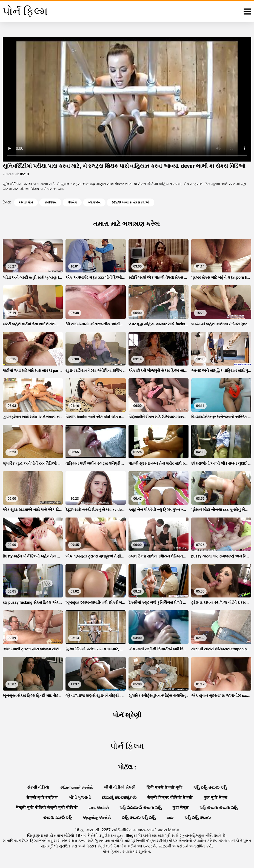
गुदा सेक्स (181, 807)
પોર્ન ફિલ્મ (111, 852)
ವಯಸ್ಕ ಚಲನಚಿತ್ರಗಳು (119, 797)
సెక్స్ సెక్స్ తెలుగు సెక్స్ (210, 787)
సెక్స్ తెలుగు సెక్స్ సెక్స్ (139, 817)
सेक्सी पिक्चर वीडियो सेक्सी (170, 797)
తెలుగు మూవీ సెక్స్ (58, 817)
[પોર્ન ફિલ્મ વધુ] (247, 12)
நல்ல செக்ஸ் (99, 807)
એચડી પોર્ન (26, 202)
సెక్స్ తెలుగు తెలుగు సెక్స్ (219, 807)
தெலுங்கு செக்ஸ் (97, 817)
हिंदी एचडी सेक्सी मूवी (165, 787)
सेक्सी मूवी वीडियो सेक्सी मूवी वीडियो (47, 807)
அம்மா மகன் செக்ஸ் (77, 787)
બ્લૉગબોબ (94, 202)
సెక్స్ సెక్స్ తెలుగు (198, 817)
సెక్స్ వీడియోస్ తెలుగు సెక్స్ (141, 807)
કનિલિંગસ (50, 202)
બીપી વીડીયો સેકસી (120, 787)
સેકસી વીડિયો (38, 787)
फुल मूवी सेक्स (216, 797)
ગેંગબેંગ (72, 202)
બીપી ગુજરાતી (80, 797)
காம (170, 817)
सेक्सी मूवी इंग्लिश (42, 797)
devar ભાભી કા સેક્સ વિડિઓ (131, 202)
